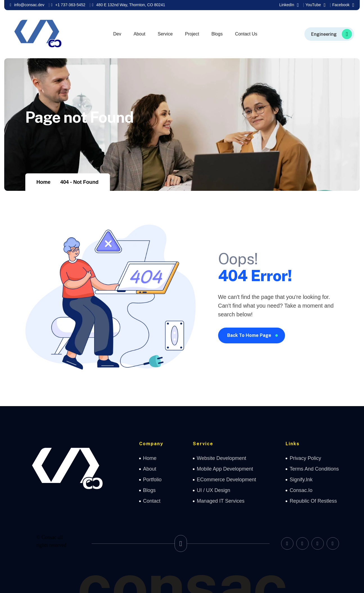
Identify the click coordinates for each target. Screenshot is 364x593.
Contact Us (246, 34)
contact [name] (152, 501)
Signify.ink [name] (301, 480)
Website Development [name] (221, 458)
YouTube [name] (316, 5)
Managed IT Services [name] (221, 501)
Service (165, 34)
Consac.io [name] (301, 490)
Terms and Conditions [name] (314, 469)
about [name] (150, 469)
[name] (329, 34)
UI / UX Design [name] (213, 490)
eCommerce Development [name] (226, 480)
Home (44, 182)
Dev (117, 34)
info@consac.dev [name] (27, 5)
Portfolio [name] (152, 480)
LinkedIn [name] (289, 5)
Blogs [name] (149, 490)
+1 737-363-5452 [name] (68, 5)
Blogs (217, 34)
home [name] (150, 458)
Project (192, 34)
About (139, 34)
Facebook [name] (343, 5)
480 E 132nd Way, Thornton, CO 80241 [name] (128, 5)
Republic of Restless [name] (313, 501)
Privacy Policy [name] (305, 458)
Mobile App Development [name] (225, 469)
